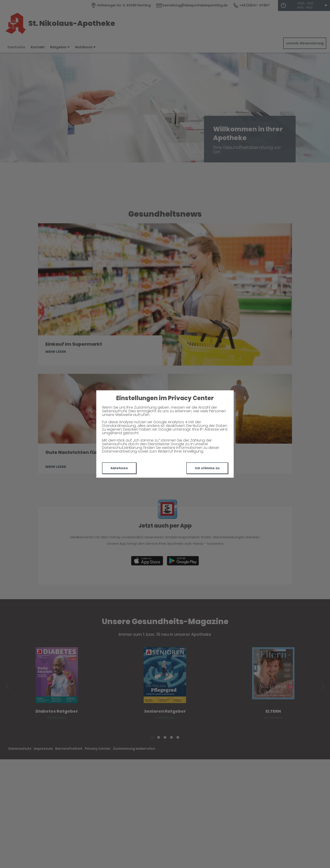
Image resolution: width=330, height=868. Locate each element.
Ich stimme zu (207, 468)
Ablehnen (119, 468)
